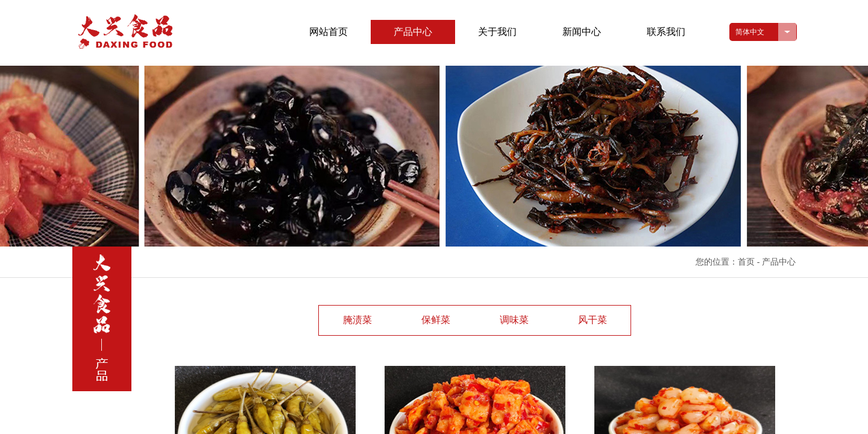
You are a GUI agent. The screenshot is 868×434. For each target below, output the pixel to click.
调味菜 (514, 320)
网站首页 (329, 32)
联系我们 (666, 32)
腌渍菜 (357, 320)
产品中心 (413, 32)
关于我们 (497, 32)
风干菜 (593, 320)
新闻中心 (582, 32)
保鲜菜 (436, 320)
